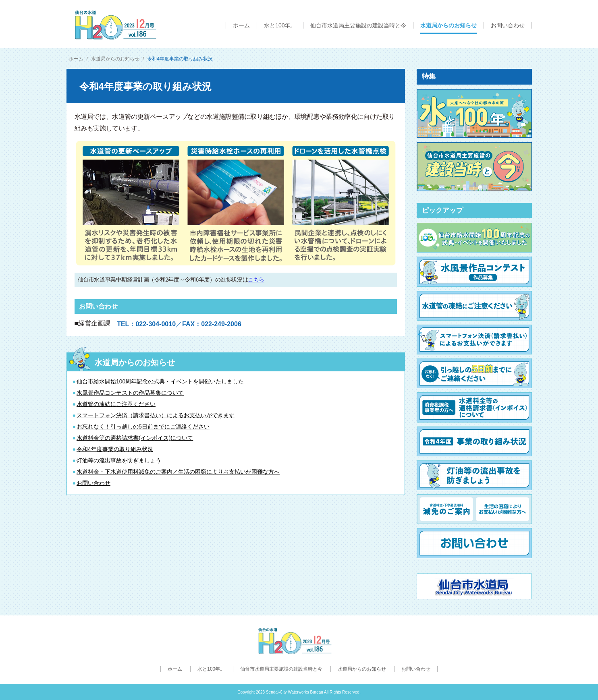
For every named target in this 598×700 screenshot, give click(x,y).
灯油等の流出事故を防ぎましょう (119, 460)
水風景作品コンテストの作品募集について (130, 393)
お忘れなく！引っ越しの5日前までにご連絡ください (143, 427)
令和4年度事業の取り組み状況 (115, 449)
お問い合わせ (93, 483)
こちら (256, 280)
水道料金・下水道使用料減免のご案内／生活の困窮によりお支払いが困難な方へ (178, 472)
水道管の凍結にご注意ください (116, 404)
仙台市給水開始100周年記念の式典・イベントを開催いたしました (160, 381)
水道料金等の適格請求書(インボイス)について (135, 438)
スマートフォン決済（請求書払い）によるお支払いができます (156, 415)
